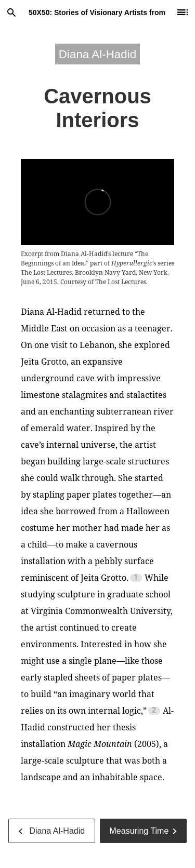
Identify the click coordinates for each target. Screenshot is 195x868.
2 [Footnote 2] (154, 711)
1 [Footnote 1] (136, 578)
